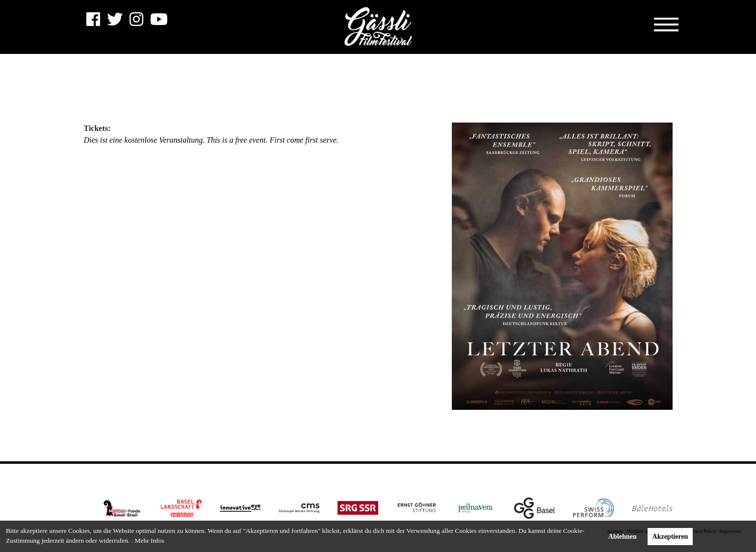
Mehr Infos (149, 540)
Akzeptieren (670, 537)
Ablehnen (623, 537)
